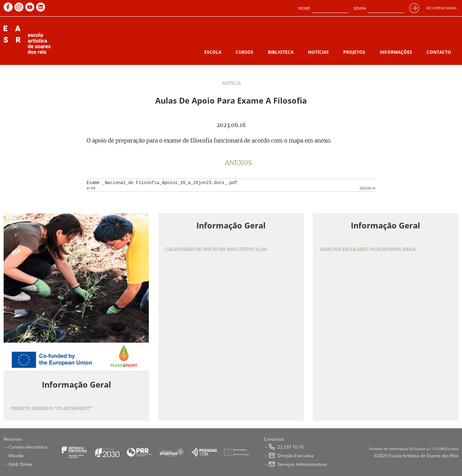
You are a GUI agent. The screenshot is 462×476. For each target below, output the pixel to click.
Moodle (16, 456)
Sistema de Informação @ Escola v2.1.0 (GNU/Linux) (414, 449)
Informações (396, 52)
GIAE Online (21, 464)
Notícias (318, 52)
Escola (213, 52)
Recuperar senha (441, 8)
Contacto (439, 52)
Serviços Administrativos (302, 464)
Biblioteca (281, 52)
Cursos (245, 52)
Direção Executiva (296, 456)
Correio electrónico (28, 447)
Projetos (354, 52)
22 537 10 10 (291, 447)
